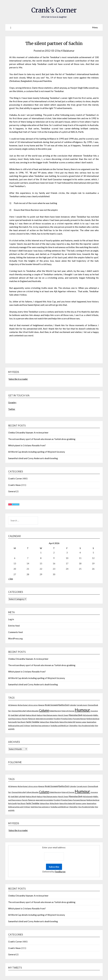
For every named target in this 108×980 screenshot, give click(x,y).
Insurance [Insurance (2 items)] (94, 711)
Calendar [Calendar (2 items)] (73, 705)
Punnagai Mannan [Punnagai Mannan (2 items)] (80, 719)
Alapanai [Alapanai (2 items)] (41, 705)
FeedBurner (60, 872)
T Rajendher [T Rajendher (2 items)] (73, 725)
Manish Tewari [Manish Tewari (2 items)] (63, 715)
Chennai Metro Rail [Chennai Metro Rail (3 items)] (19, 711)
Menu (95, 27)
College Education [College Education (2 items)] (32, 711)
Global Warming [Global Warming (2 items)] (55, 711)
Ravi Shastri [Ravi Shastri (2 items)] (22, 722)
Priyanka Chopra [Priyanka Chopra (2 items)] (67, 719)
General (12, 491)
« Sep (11, 579)
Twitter (12, 409)
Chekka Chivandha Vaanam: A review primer (28, 433)
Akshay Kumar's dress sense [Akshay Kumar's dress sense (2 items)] (28, 705)
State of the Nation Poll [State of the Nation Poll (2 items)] (67, 722)
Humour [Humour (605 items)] (82, 710)
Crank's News (14, 485)
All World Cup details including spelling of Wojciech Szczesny (37, 452)
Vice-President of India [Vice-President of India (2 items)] (86, 725)
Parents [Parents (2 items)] (25, 719)
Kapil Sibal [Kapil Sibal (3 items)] (14, 715)
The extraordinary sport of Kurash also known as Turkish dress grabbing (42, 439)
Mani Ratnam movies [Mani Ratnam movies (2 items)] (50, 715)
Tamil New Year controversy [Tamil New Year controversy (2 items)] (40, 725)
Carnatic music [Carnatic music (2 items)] (82, 705)
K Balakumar (68, 51)
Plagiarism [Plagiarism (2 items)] (32, 719)
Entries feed (14, 626)
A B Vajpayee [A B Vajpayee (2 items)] (13, 705)
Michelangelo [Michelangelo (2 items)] (88, 715)
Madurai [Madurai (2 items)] (40, 715)
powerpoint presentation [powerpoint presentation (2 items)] (44, 719)
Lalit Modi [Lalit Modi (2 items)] (22, 715)
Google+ (12, 402)
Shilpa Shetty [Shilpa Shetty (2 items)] (54, 722)
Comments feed (15, 632)
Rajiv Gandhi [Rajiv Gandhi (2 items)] (13, 722)
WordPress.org (15, 638)
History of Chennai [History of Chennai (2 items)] (68, 711)
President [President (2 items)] (57, 719)
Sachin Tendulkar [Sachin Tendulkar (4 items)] (33, 722)
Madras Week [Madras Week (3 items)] (31, 715)
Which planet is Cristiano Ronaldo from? (27, 445)
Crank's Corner (54, 10)
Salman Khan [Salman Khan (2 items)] (45, 722)
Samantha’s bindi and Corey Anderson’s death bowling (33, 458)
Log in (11, 619)
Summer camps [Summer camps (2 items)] (81, 722)
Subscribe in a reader (18, 379)
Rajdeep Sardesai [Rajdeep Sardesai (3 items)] (93, 719)
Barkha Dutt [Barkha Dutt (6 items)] (64, 705)
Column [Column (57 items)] (44, 710)
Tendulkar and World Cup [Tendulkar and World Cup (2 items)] (59, 725)
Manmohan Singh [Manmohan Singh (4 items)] (76, 715)
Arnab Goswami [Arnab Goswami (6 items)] (51, 705)
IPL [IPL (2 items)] (9, 715)
